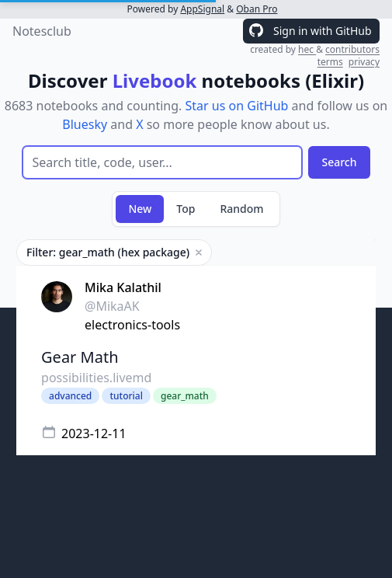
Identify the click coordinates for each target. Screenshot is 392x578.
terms (330, 62)
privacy (364, 62)
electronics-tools (132, 325)
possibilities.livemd (96, 378)
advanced (70, 396)
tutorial (126, 396)
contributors (352, 49)
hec (307, 49)
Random (241, 209)
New (140, 209)
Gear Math (80, 357)
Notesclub (42, 31)
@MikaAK (112, 306)
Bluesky (85, 124)
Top (186, 209)
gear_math (185, 396)
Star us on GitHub (237, 106)
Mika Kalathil (123, 287)
